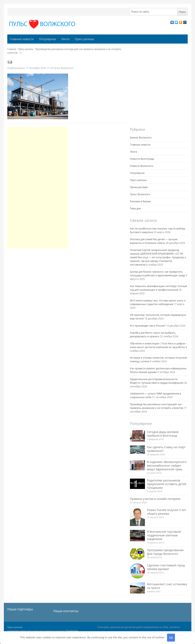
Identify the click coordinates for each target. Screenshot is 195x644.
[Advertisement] (38, 188)
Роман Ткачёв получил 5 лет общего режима (167, 512)
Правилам (72, 631)
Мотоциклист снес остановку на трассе (167, 586)
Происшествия (139, 187)
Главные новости (22, 39)
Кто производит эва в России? (148, 326)
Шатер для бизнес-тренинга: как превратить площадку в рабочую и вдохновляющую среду (157, 274)
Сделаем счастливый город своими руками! (166, 567)
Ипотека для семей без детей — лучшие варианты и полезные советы (154, 241)
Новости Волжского (142, 166)
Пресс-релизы (84, 39)
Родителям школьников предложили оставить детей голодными (167, 484)
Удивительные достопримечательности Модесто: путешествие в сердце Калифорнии (157, 381)
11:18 (40, 68)
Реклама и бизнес (140, 201)
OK (171, 638)
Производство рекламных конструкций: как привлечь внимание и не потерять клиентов (157, 406)
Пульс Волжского (63, 68)
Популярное (47, 39)
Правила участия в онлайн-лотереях (155, 499)
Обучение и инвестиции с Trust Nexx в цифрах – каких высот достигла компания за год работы (159, 345)
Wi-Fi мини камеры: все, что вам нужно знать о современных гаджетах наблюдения (158, 302)
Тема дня (135, 208)
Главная (12, 49)
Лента (65, 39)
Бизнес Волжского (141, 138)
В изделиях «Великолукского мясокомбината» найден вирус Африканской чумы (167, 466)
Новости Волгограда (142, 159)
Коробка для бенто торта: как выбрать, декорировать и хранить (153, 335)
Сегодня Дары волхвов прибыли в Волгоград (163, 434)
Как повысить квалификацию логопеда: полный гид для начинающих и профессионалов (158, 288)
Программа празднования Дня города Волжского (165, 552)
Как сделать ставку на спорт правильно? (166, 449)
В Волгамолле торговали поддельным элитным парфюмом (164, 535)
